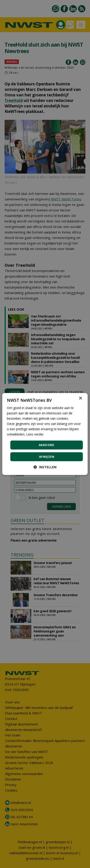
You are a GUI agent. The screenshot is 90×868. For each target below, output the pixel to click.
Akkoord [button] (47, 445)
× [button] (80, 398)
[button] (45, 467)
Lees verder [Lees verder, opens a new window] (35, 434)
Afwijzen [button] (47, 457)
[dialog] (45, 434)
